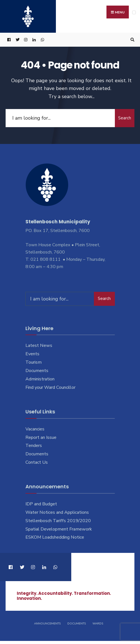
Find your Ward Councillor (50, 387)
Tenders (34, 446)
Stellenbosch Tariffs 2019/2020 (58, 521)
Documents (37, 371)
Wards (98, 624)
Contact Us (37, 462)
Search (125, 118)
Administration (40, 379)
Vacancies (35, 429)
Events (32, 354)
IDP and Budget (41, 504)
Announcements (47, 624)
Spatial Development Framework (59, 529)
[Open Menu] (134, 12)
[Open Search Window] (132, 40)
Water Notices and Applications (57, 512)
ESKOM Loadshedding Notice (55, 537)
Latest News (39, 345)
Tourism (34, 362)
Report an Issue (41, 437)
